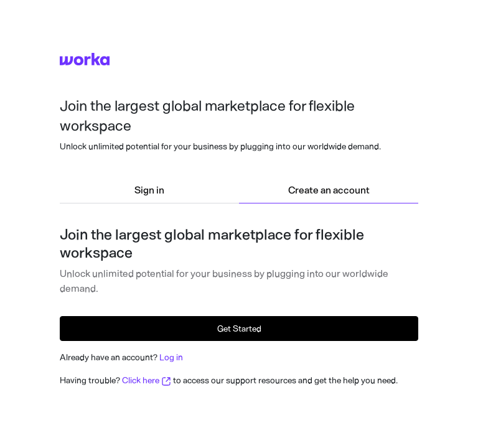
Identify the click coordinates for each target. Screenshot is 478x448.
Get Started (239, 329)
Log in (171, 357)
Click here (147, 380)
